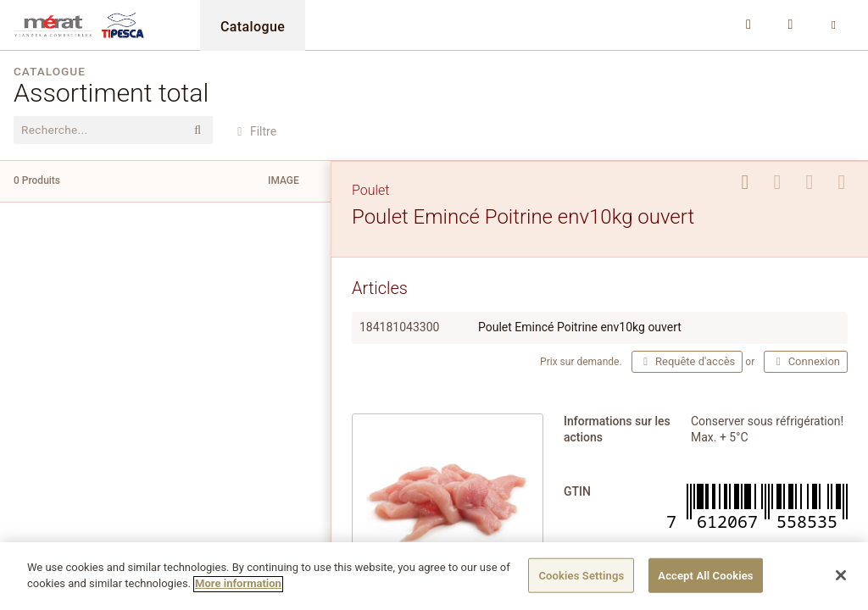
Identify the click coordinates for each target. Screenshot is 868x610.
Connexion (806, 361)
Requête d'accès (687, 361)
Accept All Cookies (705, 582)
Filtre (254, 131)
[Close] (841, 581)
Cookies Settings (581, 582)
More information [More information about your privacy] (238, 590)
